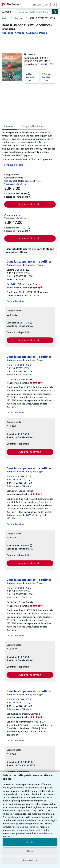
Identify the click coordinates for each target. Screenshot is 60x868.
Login (46, 5)
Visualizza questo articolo (15, 184)
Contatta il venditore (15, 301)
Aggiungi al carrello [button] (30, 204)
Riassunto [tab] (10, 126)
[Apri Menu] (7, 12)
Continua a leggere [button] (13, 165)
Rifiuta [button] (30, 851)
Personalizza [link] (30, 860)
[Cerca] (55, 12)
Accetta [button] (30, 842)
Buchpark (16, 714)
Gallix (14, 284)
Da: (32, 77)
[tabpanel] (29, 149)
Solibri (14, 379)
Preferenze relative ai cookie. (30, 820)
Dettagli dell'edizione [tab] (32, 126)
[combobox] (34, 12)
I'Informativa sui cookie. (23, 827)
